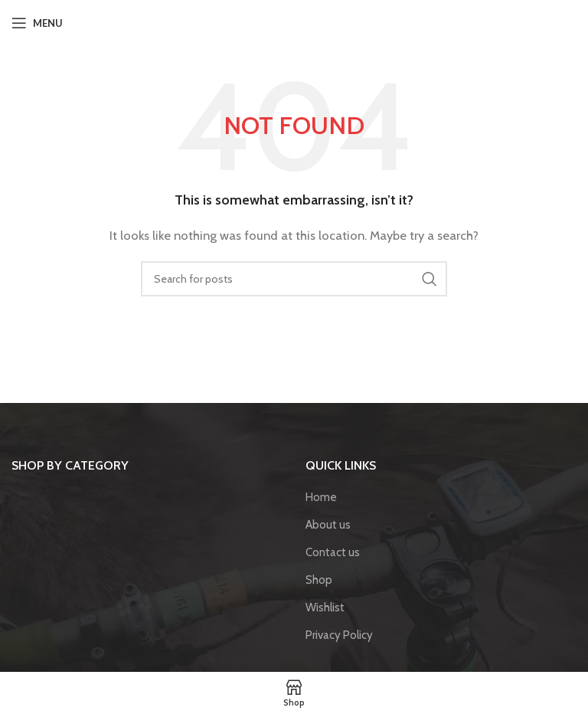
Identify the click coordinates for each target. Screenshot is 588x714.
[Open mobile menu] (37, 23)
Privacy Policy (339, 635)
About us (328, 525)
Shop (319, 580)
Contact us (333, 552)
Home (321, 497)
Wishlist (325, 608)
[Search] (294, 279)
